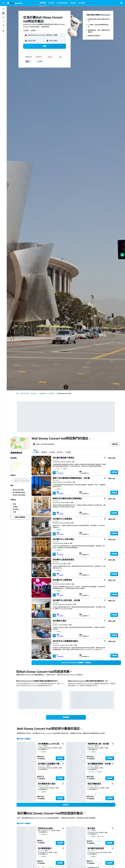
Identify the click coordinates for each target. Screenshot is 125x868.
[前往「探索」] (3, 25)
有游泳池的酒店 (18, 490)
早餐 (14, 504)
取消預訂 (16, 509)
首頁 (17, 393)
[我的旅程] (3, 31)
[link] (20, 517)
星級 (52, 452)
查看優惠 (114, 472)
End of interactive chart (19, 706)
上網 (14, 512)
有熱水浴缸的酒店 (19, 495)
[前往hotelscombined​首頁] (15, 3)
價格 (44, 452)
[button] (3, 3)
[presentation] (90, 439)
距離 (68, 452)
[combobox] (31, 31)
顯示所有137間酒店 (24, 739)
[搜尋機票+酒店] (3, 21)
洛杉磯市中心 (52, 393)
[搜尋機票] (3, 9)
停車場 (15, 507)
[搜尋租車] (3, 17)
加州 (32, 393)
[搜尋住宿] (3, 13)
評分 (60, 452)
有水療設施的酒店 (19, 492)
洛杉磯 (41, 393)
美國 (22, 393)
